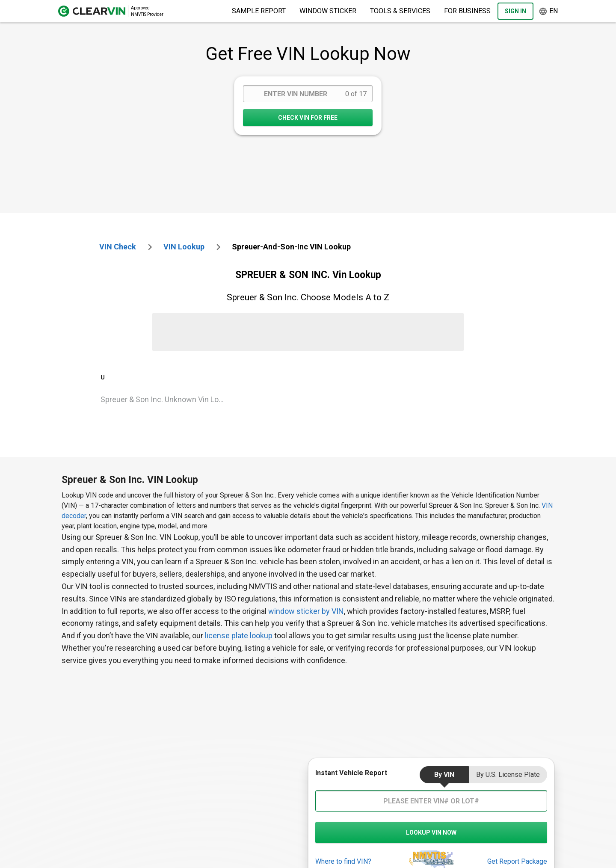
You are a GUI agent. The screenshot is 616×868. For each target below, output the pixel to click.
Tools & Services (400, 11)
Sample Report (259, 11)
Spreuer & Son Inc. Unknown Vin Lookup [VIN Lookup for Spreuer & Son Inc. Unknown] (166, 399)
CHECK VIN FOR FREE (308, 118)
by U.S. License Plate (508, 775)
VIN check (118, 247)
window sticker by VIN (306, 611)
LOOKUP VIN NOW (431, 832)
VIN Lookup (184, 247)
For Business (467, 11)
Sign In (515, 11)
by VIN (444, 775)
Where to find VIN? (343, 861)
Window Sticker (328, 11)
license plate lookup (239, 635)
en (548, 11)
